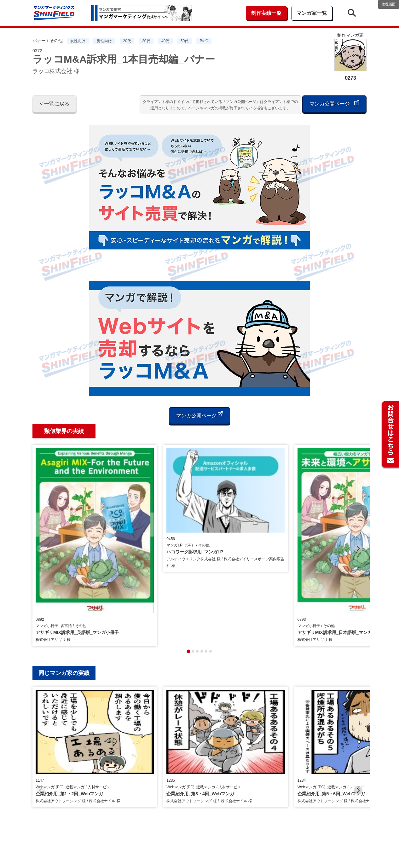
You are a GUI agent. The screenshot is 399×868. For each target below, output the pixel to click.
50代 (185, 41)
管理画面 (389, 4)
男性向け (104, 41)
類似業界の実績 (64, 431)
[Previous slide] (41, 500)
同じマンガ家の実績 (64, 576)
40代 (165, 41)
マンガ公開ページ (334, 103)
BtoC (204, 41)
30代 (146, 41)
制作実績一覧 (266, 13)
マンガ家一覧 (312, 13)
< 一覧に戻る (55, 104)
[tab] (188, 554)
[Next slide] (358, 500)
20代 (127, 41)
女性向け (78, 41)
